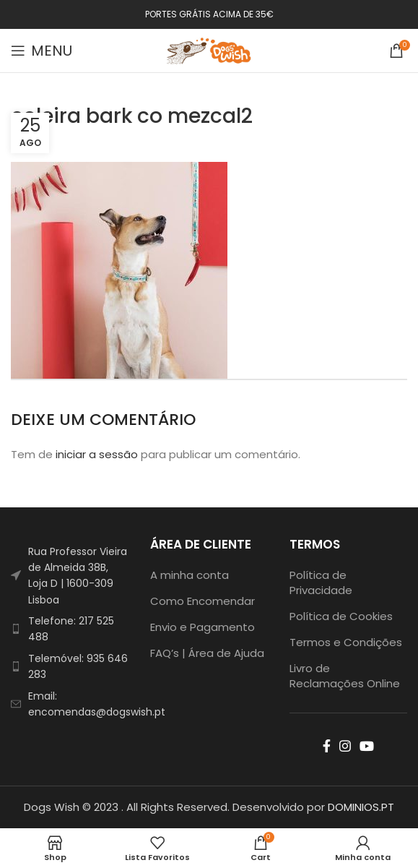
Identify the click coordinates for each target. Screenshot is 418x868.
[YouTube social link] (367, 746)
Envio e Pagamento (203, 627)
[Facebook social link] (327, 746)
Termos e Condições (346, 642)
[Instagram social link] (345, 746)
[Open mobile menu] (42, 51)
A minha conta (190, 575)
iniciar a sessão (97, 454)
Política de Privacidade (321, 583)
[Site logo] (209, 50)
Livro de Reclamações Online (345, 676)
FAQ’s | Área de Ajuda (207, 653)
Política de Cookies (341, 616)
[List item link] (70, 629)
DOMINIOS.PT (361, 807)
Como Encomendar (203, 601)
